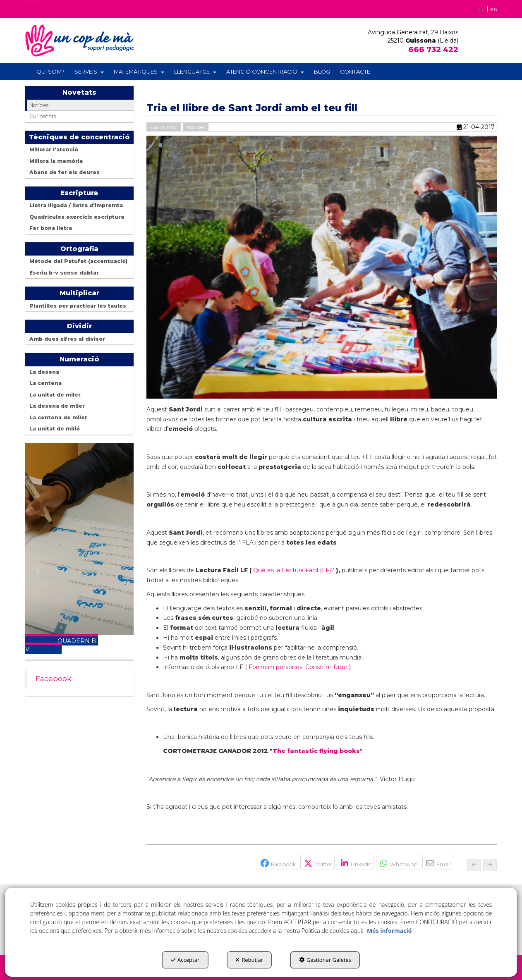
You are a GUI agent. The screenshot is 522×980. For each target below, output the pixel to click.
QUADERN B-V (62, 645)
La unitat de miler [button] (55, 395)
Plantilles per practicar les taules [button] (78, 306)
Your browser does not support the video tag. (79, 539)
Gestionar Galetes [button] (325, 960)
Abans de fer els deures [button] (65, 172)
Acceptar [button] (185, 960)
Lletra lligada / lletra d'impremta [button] (76, 205)
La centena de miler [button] (58, 417)
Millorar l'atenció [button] (54, 149)
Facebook (54, 678)
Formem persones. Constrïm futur (298, 667)
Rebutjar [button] (249, 960)
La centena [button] (45, 383)
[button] (30, 11)
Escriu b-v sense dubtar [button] (64, 273)
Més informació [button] (389, 931)
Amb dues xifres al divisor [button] (67, 339)
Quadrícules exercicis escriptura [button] (77, 217)
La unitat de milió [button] (55, 429)
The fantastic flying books (316, 751)
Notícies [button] (39, 105)
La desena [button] (44, 372)
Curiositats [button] (43, 116)
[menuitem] (486, 9)
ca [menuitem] (481, 9)
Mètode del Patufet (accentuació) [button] (78, 261)
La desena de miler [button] (57, 406)
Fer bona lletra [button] (51, 228)
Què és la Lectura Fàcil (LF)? (294, 570)
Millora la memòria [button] (56, 161)
